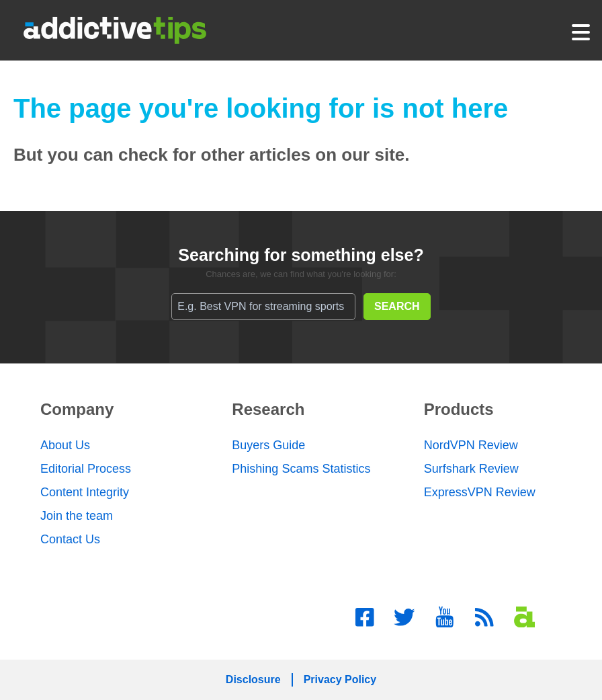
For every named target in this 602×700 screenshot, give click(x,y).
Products (459, 409)
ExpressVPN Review (480, 492)
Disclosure (253, 679)
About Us (65, 445)
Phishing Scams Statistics (301, 469)
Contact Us (70, 539)
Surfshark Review (471, 469)
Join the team (77, 516)
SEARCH (397, 306)
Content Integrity (85, 492)
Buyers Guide (268, 445)
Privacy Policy (340, 679)
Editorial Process (86, 469)
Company (77, 409)
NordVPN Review (471, 445)
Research (268, 409)
